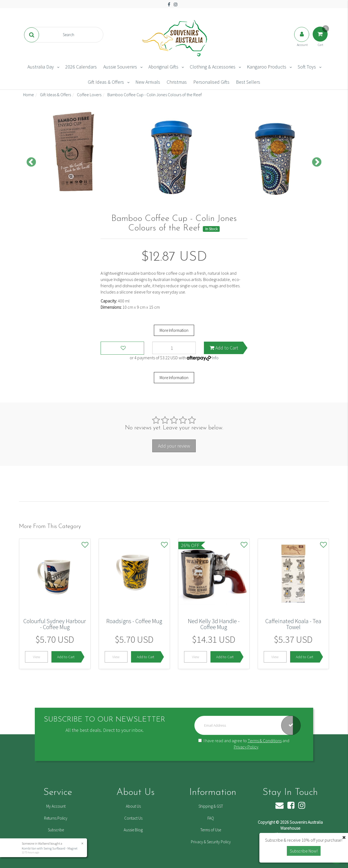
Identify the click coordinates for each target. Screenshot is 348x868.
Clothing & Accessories (213, 67)
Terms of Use (211, 830)
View (37, 657)
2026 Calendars (81, 67)
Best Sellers (248, 82)
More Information (174, 330)
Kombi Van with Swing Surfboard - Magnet (49, 848)
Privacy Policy (246, 747)
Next (317, 163)
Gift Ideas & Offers (106, 82)
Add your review (174, 446)
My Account (56, 806)
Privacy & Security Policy (211, 842)
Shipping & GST (211, 806)
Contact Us (133, 818)
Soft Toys (307, 67)
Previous (31, 163)
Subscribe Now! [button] (304, 851)
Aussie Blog (133, 830)
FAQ (211, 818)
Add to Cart (224, 348)
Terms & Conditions (265, 741)
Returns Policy (56, 818)
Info (215, 358)
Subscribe (56, 830)
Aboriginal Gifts (163, 67)
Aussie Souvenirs (120, 67)
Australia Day (41, 67)
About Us (133, 806)
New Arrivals (148, 82)
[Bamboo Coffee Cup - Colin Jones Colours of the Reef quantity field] (174, 348)
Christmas (177, 82)
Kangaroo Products (267, 67)
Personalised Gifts (211, 82)
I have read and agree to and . (244, 744)
